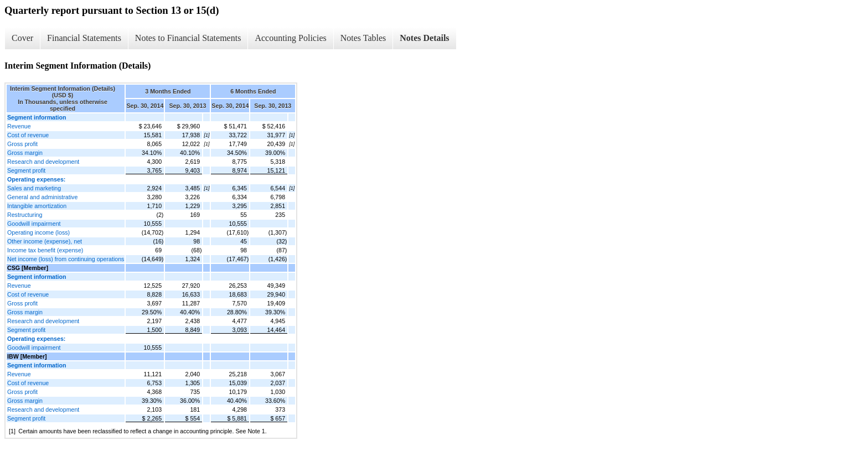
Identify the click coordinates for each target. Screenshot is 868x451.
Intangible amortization (37, 206)
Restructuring (25, 215)
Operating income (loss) (38, 232)
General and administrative (42, 197)
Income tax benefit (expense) (45, 250)
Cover (22, 38)
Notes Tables (363, 38)
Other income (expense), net (45, 241)
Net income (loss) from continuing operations (66, 259)
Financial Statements (84, 38)
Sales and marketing (34, 188)
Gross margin (25, 153)
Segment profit (26, 170)
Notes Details (424, 38)
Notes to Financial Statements (188, 38)
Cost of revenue (28, 135)
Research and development (43, 162)
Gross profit (22, 144)
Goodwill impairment (34, 224)
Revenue (19, 126)
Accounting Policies (290, 38)
